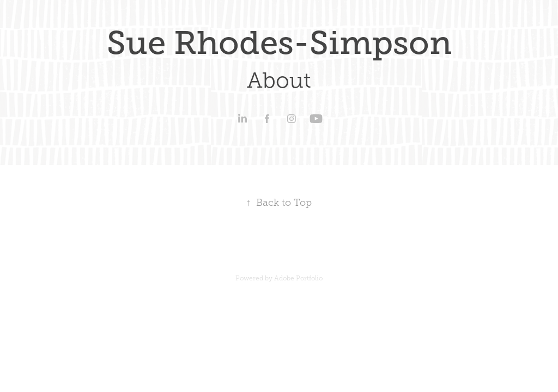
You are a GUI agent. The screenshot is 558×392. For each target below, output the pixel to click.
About (279, 80)
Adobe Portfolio (298, 278)
